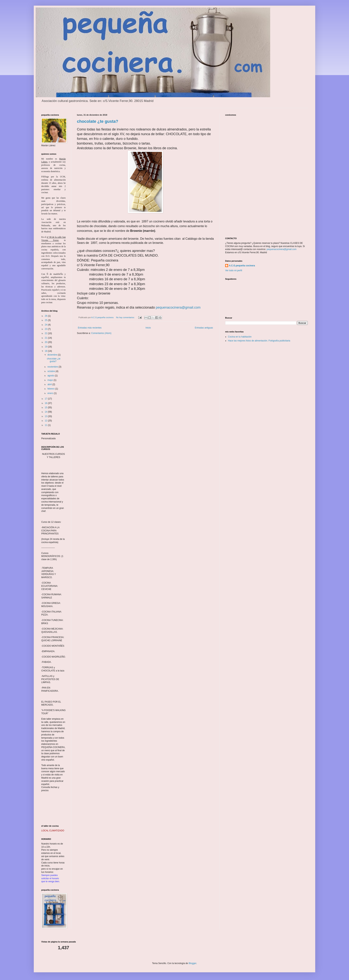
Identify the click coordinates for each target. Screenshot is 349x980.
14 (46, 412)
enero (51, 393)
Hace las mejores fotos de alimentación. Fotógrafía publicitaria (259, 341)
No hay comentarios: (126, 317)
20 (46, 342)
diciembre (53, 355)
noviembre (53, 367)
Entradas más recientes (90, 328)
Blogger (192, 963)
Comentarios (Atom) (101, 333)
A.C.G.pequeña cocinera (242, 266)
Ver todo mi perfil (234, 270)
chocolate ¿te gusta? (98, 121)
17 (46, 399)
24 (46, 325)
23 (46, 329)
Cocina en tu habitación (240, 337)
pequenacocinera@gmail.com (178, 307)
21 (46, 338)
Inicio (148, 328)
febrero (51, 389)
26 (46, 316)
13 (46, 416)
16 (46, 403)
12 (46, 421)
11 (46, 425)
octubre (52, 371)
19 (46, 347)
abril (50, 384)
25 (46, 320)
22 (46, 333)
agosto (51, 376)
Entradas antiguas (204, 328)
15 (46, 408)
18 (46, 351)
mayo (51, 380)
